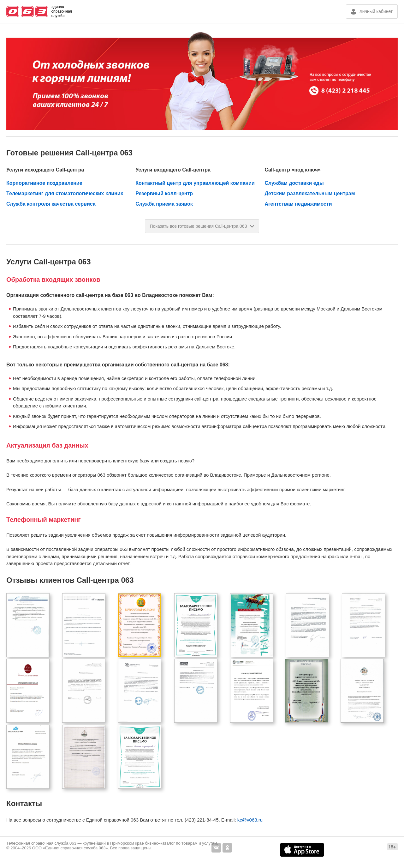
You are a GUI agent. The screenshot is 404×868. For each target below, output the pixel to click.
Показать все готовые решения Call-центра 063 (202, 226)
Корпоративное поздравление (44, 183)
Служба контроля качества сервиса (51, 204)
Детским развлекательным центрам (310, 193)
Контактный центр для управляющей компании (195, 183)
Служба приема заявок (164, 204)
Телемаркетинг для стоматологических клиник (65, 193)
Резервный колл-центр (164, 193)
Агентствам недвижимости (298, 204)
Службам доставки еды (294, 183)
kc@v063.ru (250, 820)
